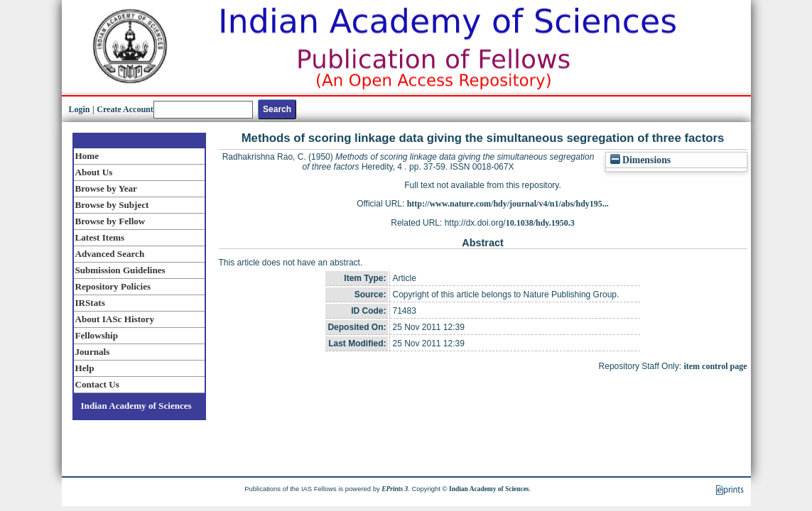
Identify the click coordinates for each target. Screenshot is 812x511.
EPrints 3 (395, 489)
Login (80, 109)
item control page (715, 366)
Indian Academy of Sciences (136, 406)
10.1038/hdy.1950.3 (540, 223)
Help (85, 368)
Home (87, 156)
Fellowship (97, 335)
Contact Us (97, 384)
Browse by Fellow (110, 221)
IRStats (90, 303)
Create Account (125, 109)
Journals (93, 352)
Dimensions (641, 160)
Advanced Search (110, 254)
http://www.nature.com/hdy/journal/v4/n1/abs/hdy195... (508, 204)
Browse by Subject (112, 205)
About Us (94, 172)
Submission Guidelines (120, 270)
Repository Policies (113, 286)
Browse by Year (106, 188)
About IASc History (115, 319)
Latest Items (100, 237)
